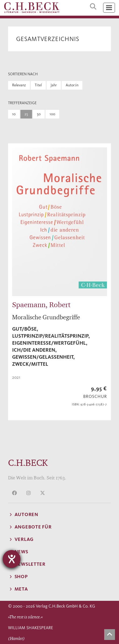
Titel (38, 85)
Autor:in (72, 85)
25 (26, 114)
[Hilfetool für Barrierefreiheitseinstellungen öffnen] (12, 559)
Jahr (54, 85)
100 (52, 114)
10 (14, 114)
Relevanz (19, 85)
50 (39, 114)
